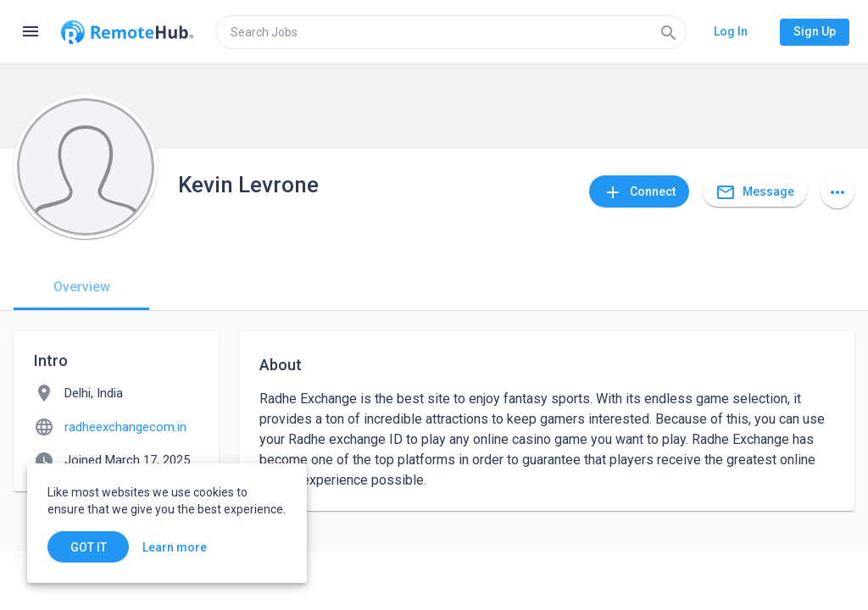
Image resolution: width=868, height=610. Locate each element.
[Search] (669, 32)
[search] (451, 32)
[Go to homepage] (127, 32)
